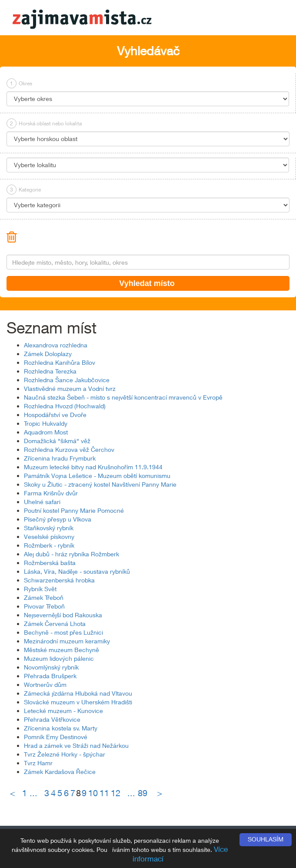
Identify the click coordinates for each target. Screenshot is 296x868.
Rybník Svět (40, 589)
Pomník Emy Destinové (56, 737)
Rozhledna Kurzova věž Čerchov (69, 449)
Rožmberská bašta (50, 563)
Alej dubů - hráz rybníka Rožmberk (72, 554)
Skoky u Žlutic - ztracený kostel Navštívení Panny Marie (100, 484)
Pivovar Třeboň (44, 606)
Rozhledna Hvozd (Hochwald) (65, 406)
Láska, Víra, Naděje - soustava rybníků (77, 571)
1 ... (32, 793)
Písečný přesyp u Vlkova (58, 519)
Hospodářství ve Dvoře (55, 415)
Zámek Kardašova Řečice (60, 772)
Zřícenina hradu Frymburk (60, 458)
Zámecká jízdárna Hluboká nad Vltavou (78, 693)
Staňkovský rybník (49, 528)
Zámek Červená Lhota (55, 624)
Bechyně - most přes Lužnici (63, 632)
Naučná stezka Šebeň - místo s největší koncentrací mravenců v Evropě (123, 397)
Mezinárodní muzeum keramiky (67, 641)
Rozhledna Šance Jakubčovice (67, 380)
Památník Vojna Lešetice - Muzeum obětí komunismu (97, 476)
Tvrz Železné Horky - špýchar (65, 754)
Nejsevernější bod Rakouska (63, 615)
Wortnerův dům (45, 685)
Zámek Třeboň (44, 597)
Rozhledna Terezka (50, 371)
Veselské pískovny (49, 537)
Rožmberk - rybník (49, 545)
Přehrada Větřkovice (52, 719)
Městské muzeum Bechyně (62, 650)
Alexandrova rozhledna (56, 345)
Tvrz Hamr (38, 763)
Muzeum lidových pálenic (59, 658)
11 (104, 793)
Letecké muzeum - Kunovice (63, 711)
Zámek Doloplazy (48, 354)
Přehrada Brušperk (50, 676)
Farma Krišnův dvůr (51, 493)
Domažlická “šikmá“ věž (57, 441)
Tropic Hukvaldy (46, 423)
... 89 (137, 793)
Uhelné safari (42, 502)
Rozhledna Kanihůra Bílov (60, 362)
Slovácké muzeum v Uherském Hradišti (78, 702)
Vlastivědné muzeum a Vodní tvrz (70, 389)
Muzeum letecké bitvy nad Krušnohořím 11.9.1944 (93, 467)
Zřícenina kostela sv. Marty (61, 728)
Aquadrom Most (46, 432)
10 (93, 793)
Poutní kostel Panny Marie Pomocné (74, 510)
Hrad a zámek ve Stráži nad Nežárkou (76, 745)
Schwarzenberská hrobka (59, 580)
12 (116, 793)
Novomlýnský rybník (51, 667)
